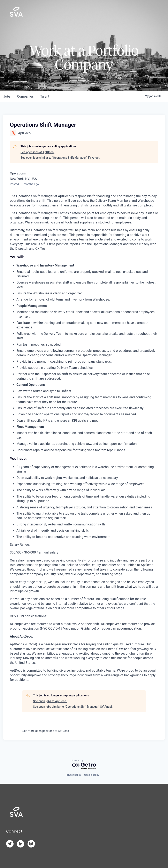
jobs (7, 96)
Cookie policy (92, 775)
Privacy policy (73, 775)
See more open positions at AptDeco (46, 731)
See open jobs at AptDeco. (37, 152)
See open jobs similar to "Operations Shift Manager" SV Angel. (60, 158)
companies (25, 96)
